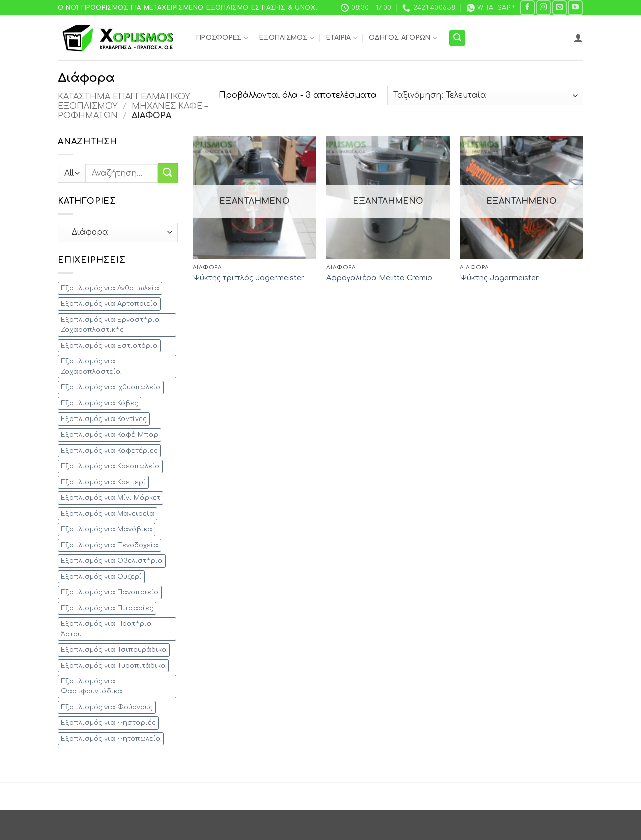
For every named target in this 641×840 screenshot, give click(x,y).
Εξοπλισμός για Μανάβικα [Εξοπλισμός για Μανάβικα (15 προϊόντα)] (106, 529)
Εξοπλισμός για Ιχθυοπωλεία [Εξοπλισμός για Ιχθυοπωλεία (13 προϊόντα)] (111, 387)
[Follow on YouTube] (575, 7)
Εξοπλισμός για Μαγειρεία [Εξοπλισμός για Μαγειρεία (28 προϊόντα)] (107, 514)
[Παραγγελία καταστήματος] (485, 95)
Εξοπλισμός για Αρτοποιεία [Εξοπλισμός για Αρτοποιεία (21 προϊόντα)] (109, 304)
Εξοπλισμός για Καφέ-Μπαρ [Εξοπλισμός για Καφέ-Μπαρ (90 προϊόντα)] (109, 435)
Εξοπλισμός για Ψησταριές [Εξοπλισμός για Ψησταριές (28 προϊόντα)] (108, 723)
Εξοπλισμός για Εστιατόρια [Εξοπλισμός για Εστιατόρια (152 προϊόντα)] (109, 346)
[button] (457, 38)
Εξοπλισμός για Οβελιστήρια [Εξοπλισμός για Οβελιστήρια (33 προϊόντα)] (112, 561)
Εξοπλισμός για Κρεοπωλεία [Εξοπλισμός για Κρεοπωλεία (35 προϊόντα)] (110, 466)
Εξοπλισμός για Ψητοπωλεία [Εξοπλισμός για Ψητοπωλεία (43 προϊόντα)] (111, 739)
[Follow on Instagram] (544, 7)
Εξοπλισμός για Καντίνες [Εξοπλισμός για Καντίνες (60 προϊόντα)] (104, 419)
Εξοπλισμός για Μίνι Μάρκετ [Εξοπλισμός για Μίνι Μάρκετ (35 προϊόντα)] (110, 498)
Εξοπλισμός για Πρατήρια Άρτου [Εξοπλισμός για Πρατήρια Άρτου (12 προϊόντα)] (106, 629)
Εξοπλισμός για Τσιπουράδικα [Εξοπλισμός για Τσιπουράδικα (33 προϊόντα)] (114, 650)
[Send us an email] (560, 7)
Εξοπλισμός (287, 38)
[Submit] (168, 173)
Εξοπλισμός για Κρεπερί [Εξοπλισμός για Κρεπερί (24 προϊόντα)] (103, 482)
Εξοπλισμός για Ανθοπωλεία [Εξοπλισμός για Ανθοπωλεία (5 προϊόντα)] (110, 288)
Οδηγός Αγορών (403, 38)
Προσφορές (222, 38)
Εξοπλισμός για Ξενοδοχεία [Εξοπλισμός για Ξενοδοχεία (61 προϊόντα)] (109, 545)
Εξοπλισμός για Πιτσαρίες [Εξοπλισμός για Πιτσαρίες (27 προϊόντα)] (107, 608)
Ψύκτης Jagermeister (499, 278)
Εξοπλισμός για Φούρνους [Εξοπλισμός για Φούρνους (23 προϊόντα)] (107, 707)
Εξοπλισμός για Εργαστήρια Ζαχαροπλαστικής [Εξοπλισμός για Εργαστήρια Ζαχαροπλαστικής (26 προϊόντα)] (110, 325)
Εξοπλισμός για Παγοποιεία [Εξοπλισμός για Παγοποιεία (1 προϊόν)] (110, 592)
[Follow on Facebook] (528, 7)
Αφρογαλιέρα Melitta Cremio (379, 278)
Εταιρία (342, 38)
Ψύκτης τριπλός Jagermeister (249, 278)
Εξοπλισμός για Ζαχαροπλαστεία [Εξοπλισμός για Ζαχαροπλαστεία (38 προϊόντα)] (91, 366)
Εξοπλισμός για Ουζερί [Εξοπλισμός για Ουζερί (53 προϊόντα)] (101, 577)
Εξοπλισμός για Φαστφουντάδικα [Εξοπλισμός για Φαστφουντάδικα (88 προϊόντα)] (91, 686)
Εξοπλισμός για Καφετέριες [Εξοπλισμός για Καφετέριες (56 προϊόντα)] (109, 451)
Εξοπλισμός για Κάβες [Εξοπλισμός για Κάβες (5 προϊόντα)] (99, 403)
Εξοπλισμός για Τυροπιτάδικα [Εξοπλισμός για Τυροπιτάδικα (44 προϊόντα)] (113, 666)
